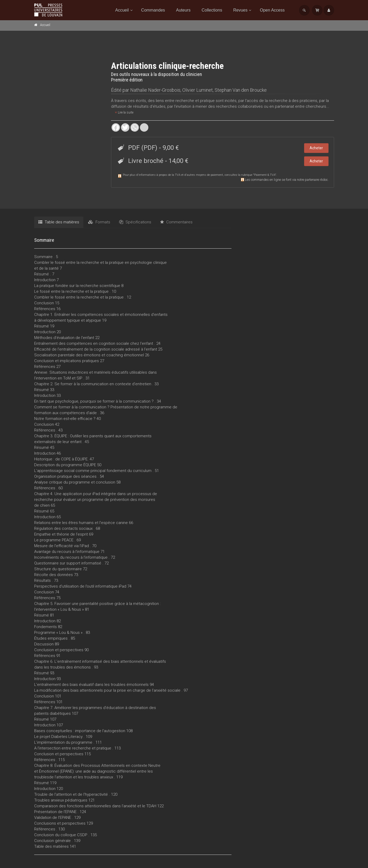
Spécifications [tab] (135, 222)
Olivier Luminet (198, 90)
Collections (212, 10)
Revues (240, 10)
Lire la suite (124, 112)
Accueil (122, 10)
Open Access (272, 10)
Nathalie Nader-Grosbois (155, 90)
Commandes (153, 10)
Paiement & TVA (265, 175)
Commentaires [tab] (176, 222)
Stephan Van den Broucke (241, 90)
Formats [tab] (99, 222)
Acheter (316, 148)
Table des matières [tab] (59, 222)
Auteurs (183, 10)
